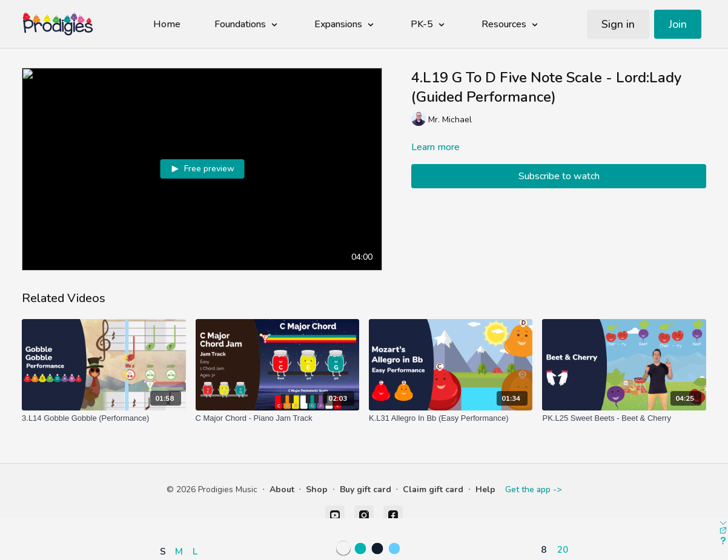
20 (563, 549)
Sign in (618, 24)
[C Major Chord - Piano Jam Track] (277, 418)
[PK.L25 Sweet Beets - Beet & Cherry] (624, 418)
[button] (181, 516)
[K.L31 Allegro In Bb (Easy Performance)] (451, 418)
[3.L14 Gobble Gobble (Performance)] (104, 418)
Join (678, 24)
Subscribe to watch (559, 176)
